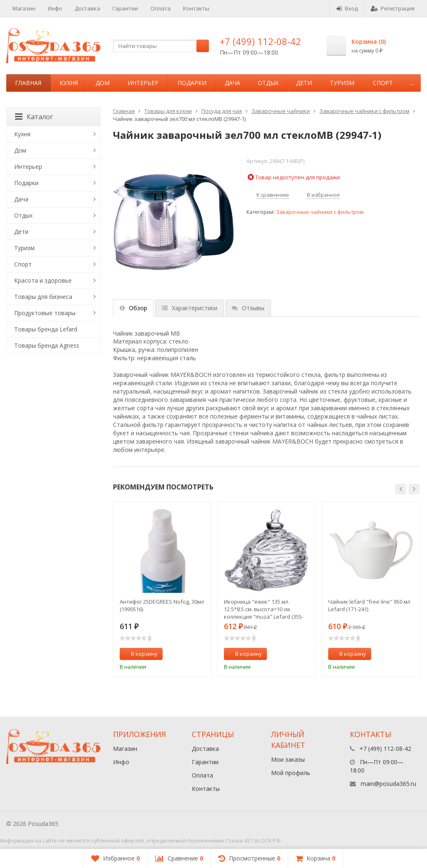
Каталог (34, 117)
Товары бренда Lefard (46, 329)
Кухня (69, 83)
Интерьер (143, 83)
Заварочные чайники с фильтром (364, 111)
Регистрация (393, 8)
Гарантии (125, 8)
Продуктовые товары (45, 313)
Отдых (268, 83)
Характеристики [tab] (190, 308)
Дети (304, 83)
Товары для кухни (168, 111)
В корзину (140, 654)
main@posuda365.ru (388, 784)
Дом (103, 83)
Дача (232, 83)
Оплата (161, 8)
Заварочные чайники (281, 111)
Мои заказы (288, 759)
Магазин (24, 8)
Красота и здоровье (43, 280)
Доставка (87, 8)
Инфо (55, 8)
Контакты (196, 8)
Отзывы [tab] (248, 308)
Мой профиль (291, 773)
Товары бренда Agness (47, 345)
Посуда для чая (222, 111)
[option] (162, 589)
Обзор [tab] (133, 308)
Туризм (342, 83)
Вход (347, 8)
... (411, 83)
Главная (28, 83)
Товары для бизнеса (43, 297)
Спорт (383, 83)
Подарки (192, 83)
